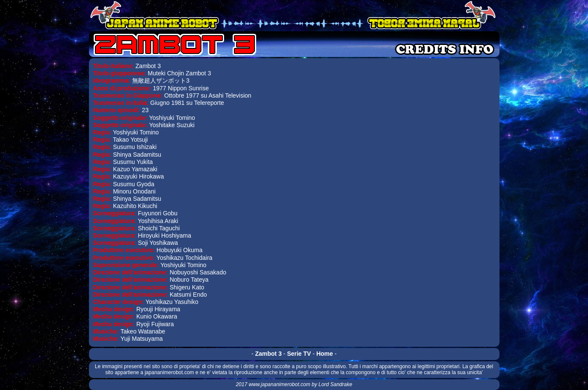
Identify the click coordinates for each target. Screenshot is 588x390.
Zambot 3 (268, 354)
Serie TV (299, 354)
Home (325, 354)
